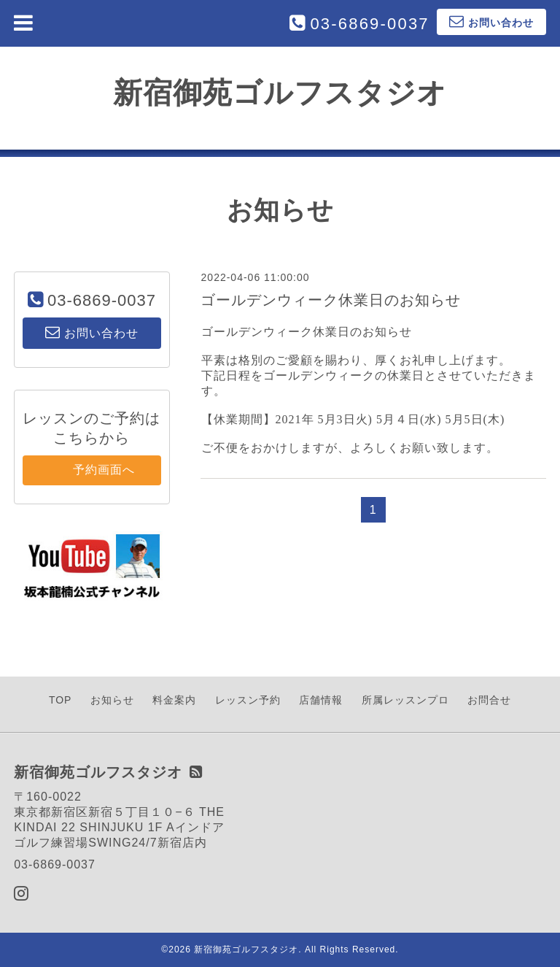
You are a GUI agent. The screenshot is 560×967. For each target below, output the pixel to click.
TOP (61, 700)
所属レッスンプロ (405, 700)
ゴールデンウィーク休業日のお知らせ (331, 300)
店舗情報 (321, 700)
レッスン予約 (248, 700)
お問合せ (489, 700)
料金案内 (174, 700)
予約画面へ (92, 470)
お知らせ (112, 700)
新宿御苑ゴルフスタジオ (280, 93)
